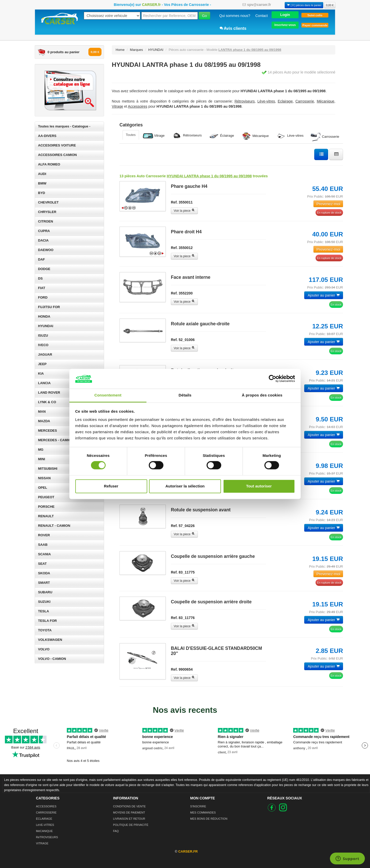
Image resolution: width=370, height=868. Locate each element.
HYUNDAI (46, 326)
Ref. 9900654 (182, 669)
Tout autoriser (259, 486)
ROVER (44, 535)
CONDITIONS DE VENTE (129, 806)
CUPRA (44, 231)
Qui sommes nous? (235, 16)
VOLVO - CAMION (52, 659)
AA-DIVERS (47, 136)
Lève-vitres (290, 136)
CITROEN (46, 221)
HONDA (44, 316)
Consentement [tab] (108, 395)
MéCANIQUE (44, 831)
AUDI (42, 174)
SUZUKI (44, 602)
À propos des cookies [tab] (262, 395)
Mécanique (255, 136)
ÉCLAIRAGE (44, 819)
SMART (44, 583)
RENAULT (46, 516)
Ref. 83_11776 (183, 618)
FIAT (42, 288)
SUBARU (45, 592)
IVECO (43, 345)
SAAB (43, 545)
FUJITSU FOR (49, 307)
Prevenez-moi (328, 204)
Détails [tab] (185, 395)
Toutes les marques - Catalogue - (64, 126)
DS (40, 278)
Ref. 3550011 (182, 202)
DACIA (43, 240)
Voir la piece (184, 211)
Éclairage (221, 136)
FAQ (116, 831)
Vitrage (154, 136)
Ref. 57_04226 (183, 526)
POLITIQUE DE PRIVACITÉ (131, 825)
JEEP (42, 364)
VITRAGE (42, 843)
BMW (42, 183)
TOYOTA (45, 630)
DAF (41, 259)
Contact (262, 16)
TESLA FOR (47, 621)
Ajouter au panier (324, 295)
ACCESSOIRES (46, 806)
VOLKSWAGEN (50, 640)
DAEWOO (46, 250)
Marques (137, 50)
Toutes (131, 135)
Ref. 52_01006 (183, 340)
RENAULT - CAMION (54, 526)
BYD (41, 193)
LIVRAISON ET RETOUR (129, 819)
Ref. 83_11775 (183, 572)
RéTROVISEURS (47, 837)
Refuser (111, 486)
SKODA (44, 573)
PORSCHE (46, 507)
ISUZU (43, 335)
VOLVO (44, 649)
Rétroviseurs (187, 136)
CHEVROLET (48, 202)
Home (120, 50)
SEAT (42, 564)
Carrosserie (325, 137)
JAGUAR (45, 354)
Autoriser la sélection (185, 486)
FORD (43, 297)
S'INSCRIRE (198, 806)
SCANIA (44, 554)
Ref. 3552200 (182, 293)
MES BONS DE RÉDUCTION (209, 819)
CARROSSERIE (46, 812)
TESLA (44, 611)
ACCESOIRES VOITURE (57, 145)
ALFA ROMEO (49, 164)
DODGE (44, 269)
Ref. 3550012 (182, 248)
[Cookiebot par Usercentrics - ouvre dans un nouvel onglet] (272, 379)
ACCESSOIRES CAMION (57, 155)
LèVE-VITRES (45, 825)
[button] (285, 15)
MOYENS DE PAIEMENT (129, 812)
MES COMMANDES (203, 812)
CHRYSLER (47, 212)
